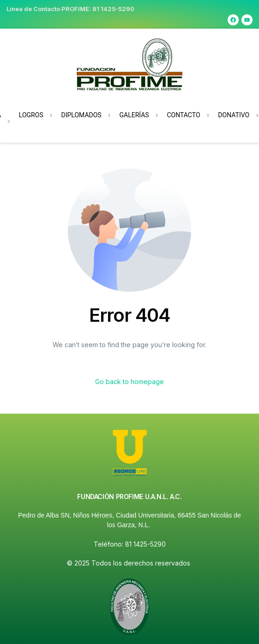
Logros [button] (31, 115)
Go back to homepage (129, 382)
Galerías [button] (134, 115)
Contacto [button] (183, 115)
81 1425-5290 (113, 9)
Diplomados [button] (81, 115)
